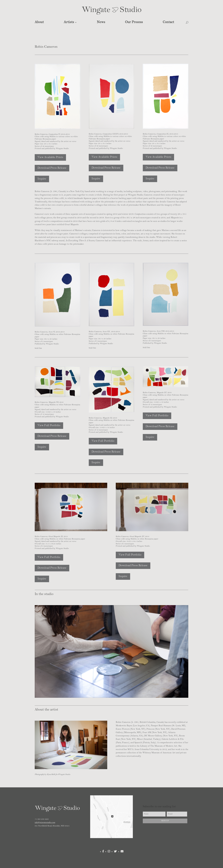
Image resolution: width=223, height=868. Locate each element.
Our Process (134, 22)
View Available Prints (50, 157)
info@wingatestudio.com (45, 823)
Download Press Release (52, 168)
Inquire (42, 179)
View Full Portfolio (49, 426)
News (101, 22)
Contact (168, 22)
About (39, 22)
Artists (69, 22)
